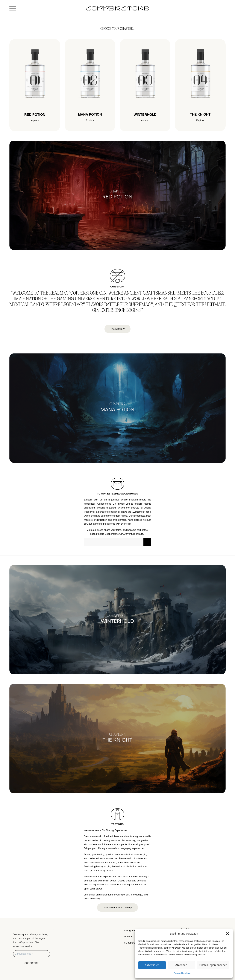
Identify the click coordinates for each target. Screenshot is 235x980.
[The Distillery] (117, 329)
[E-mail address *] (32, 954)
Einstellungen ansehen (213, 965)
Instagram (129, 931)
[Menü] (13, 8)
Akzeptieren (152, 965)
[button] (228, 934)
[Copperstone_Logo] (117, 8)
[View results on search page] (147, 542)
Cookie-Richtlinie (182, 973)
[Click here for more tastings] (117, 908)
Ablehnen (181, 965)
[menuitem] (13, 8)
